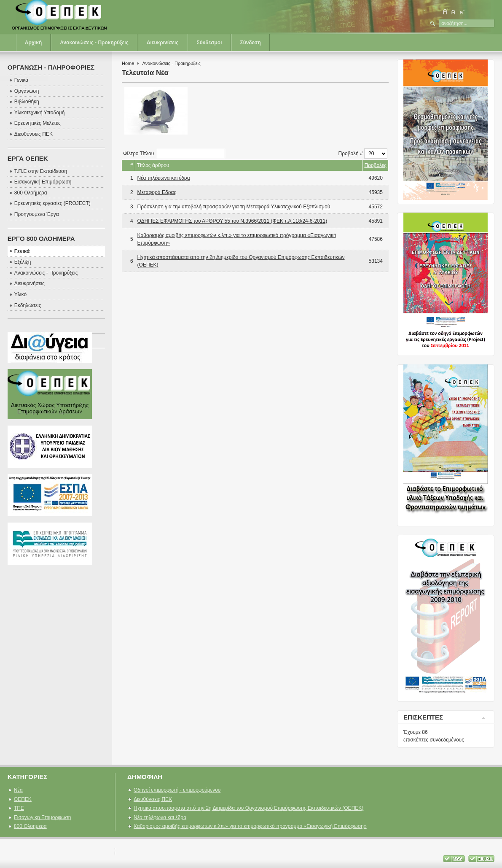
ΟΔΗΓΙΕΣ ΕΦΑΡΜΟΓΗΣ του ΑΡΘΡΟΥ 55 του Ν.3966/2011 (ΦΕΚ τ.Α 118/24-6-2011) (232, 221)
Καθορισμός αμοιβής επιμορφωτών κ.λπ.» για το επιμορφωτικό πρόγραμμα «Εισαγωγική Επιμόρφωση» (250, 826)
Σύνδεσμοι (209, 43)
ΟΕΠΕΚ (23, 799)
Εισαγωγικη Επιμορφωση (43, 817)
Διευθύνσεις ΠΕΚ (153, 799)
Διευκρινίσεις (163, 43)
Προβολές (375, 165)
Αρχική (33, 43)
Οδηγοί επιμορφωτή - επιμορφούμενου (177, 790)
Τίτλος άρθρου (153, 165)
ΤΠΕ (19, 808)
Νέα (18, 790)
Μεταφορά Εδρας (157, 192)
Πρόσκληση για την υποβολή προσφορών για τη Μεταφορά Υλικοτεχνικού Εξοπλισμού (234, 207)
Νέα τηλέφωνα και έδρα (164, 178)
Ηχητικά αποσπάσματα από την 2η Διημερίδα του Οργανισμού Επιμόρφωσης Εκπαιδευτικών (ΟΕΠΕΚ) (248, 808)
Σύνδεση (251, 43)
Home (128, 63)
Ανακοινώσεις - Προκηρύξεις (94, 43)
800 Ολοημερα (30, 826)
